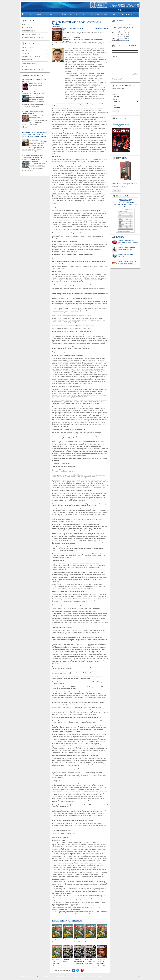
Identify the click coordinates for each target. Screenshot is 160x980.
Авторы (114, 94)
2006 (65, 30)
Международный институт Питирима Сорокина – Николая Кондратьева (128, 242)
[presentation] (125, 66)
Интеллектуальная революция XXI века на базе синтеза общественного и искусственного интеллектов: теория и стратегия (34, 135)
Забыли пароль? (117, 79)
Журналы (115, 100)
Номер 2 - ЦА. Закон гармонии (73, 28)
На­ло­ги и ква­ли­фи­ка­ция (101, 940)
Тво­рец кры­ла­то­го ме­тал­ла (68, 940)
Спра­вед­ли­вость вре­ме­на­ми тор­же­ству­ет (79, 961)
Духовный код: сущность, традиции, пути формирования (33, 112)
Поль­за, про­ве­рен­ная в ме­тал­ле (90, 941)
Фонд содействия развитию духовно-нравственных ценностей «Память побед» (127, 263)
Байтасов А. (56, 26)
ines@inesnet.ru (124, 40)
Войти (135, 10)
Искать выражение (118, 89)
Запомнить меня (119, 74)
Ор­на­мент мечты (66, 960)
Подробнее (116, 190)
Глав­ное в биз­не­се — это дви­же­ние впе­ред (56, 962)
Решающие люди (101, 28)
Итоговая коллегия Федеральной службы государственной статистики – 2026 (35, 93)
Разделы (115, 105)
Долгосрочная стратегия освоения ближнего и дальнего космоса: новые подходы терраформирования (33, 157)
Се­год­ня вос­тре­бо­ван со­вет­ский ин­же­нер (90, 961)
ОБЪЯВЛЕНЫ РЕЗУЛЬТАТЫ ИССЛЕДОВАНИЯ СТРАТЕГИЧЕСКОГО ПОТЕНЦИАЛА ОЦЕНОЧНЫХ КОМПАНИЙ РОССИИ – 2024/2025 (125, 203)
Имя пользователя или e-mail (121, 49)
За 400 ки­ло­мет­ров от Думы (79, 940)
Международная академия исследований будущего (126, 248)
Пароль (114, 56)
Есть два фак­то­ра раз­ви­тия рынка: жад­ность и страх (102, 962)
